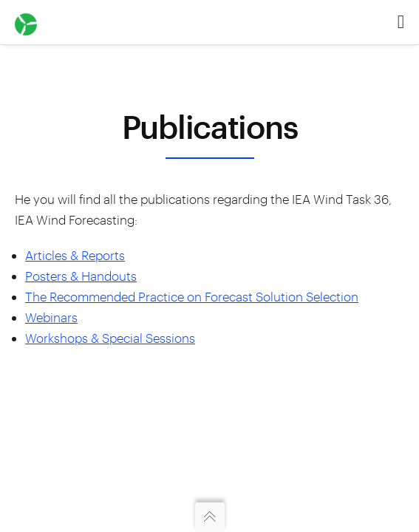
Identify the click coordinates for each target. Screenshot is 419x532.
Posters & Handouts (81, 276)
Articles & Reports (75, 255)
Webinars (51, 317)
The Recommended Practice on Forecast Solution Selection (192, 296)
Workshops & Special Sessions (110, 338)
